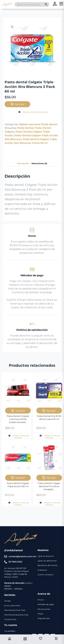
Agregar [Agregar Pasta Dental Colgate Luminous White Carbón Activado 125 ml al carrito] (18, 411)
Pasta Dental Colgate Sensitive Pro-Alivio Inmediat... (49, 486)
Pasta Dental (26, 128)
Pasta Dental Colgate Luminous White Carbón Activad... (18, 419)
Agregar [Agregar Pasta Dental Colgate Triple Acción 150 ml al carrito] (18, 478)
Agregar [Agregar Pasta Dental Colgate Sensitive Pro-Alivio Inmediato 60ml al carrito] (49, 478)
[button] (12, 27)
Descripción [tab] (23, 164)
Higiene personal (30, 124)
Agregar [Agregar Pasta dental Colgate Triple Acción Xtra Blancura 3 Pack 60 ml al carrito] (17, 104)
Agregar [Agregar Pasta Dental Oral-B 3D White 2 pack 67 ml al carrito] (49, 411)
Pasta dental (49, 124)
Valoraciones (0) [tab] (39, 164)
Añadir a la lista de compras (33, 112)
